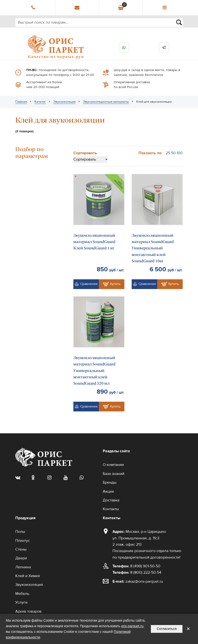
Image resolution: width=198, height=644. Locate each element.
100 (180, 153)
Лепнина (23, 567)
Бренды (110, 482)
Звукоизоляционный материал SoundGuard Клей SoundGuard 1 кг (94, 242)
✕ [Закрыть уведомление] (188, 629)
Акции (108, 491)
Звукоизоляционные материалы (106, 102)
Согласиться (167, 629)
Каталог (40, 102)
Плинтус (23, 541)
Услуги (21, 602)
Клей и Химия (28, 576)
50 (173, 153)
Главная (21, 102)
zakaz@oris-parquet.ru (144, 581)
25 (168, 153)
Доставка (111, 500)
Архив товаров (28, 611)
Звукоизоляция (65, 102)
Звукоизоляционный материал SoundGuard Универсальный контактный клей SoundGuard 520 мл (94, 371)
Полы (20, 532)
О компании (113, 465)
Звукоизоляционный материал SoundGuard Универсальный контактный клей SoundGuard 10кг (153, 248)
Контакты (111, 509)
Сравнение (86, 284)
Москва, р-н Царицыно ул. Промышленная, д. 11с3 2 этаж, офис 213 (139, 538)
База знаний (114, 474)
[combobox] (99, 23)
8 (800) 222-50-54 (137, 572)
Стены (21, 549)
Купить (112, 284)
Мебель (22, 594)
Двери (21, 558)
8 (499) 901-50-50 (136, 566)
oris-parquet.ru (132, 626)
